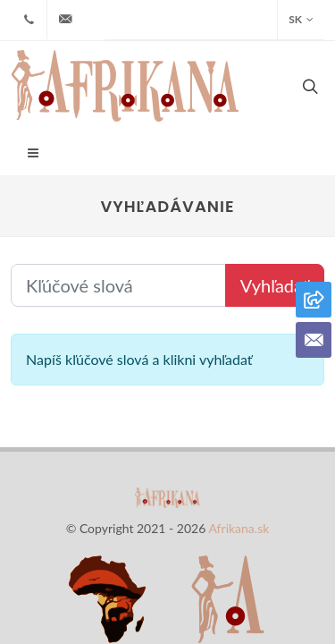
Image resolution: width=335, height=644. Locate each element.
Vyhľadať (275, 214)
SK (301, 20)
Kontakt (181, 553)
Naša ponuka (86, 553)
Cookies (254, 553)
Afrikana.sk (239, 457)
